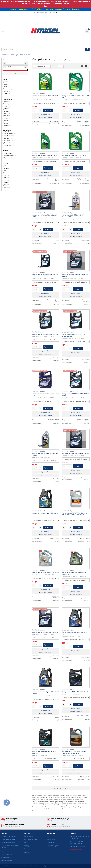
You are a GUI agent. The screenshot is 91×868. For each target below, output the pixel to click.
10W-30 (6, 102)
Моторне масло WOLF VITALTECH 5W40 (75, 692)
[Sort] (42, 66)
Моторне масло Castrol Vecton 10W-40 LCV (45, 573)
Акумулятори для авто (9, 836)
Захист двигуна (7, 854)
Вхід (48, 836)
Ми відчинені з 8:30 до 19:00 (45, 13)
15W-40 (6, 125)
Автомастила (25, 55)
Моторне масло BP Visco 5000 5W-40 (74, 155)
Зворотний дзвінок (53, 846)
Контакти (27, 852)
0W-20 (6, 109)
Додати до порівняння (45, 117)
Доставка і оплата (30, 839)
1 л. (5, 178)
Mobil (6, 87)
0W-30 (6, 104)
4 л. (5, 180)
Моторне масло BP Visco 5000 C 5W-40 (44, 155)
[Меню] (3, 31)
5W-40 (6, 116)
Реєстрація (51, 839)
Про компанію (29, 836)
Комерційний (8, 136)
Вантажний (7, 138)
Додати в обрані (45, 114)
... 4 (66, 788)
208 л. (6, 187)
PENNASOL (8, 89)
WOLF (6, 94)
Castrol (6, 84)
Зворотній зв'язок (76, 850)
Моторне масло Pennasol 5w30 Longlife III (45, 632)
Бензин (6, 145)
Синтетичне (8, 158)
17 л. (6, 168)
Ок (15, 74)
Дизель (6, 143)
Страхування (29, 849)
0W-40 (6, 106)
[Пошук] (87, 49)
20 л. (6, 183)
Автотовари (14, 55)
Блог (26, 843)
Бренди (27, 846)
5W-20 (6, 111)
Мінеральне (8, 153)
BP (5, 82)
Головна (5, 55)
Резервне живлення (8, 843)
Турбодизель (8, 141)
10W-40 (6, 121)
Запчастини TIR (7, 860)
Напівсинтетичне (9, 156)
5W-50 (6, 118)
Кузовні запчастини (8, 851)
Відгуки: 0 (42, 94)
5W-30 (6, 114)
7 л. (5, 173)
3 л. (5, 171)
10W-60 (6, 123)
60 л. (6, 185)
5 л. (5, 175)
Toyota (6, 91)
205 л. (6, 166)
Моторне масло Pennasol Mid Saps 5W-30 (75, 453)
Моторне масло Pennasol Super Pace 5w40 (45, 334)
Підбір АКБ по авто (8, 839)
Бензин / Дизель (9, 133)
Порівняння (51, 843)
